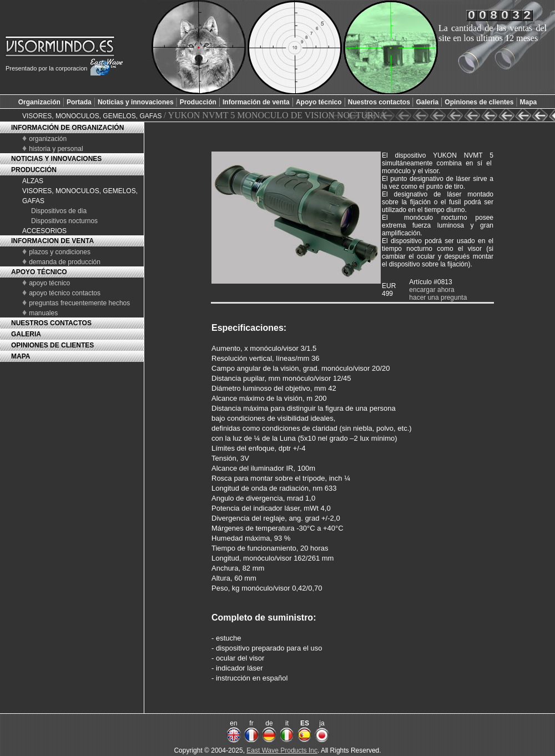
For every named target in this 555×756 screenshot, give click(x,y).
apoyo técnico (49, 283)
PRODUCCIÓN (34, 170)
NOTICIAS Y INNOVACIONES (56, 159)
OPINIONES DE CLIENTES (52, 345)
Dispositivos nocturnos (64, 221)
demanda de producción (65, 262)
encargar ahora (432, 290)
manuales (43, 313)
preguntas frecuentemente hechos (79, 303)
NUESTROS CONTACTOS (51, 323)
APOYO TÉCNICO (39, 272)
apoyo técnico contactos (65, 293)
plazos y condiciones (60, 252)
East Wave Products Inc (282, 750)
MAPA (21, 356)
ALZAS (33, 181)
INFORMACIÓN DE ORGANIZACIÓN (67, 128)
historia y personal (56, 149)
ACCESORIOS (44, 231)
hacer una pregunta (438, 298)
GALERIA (26, 334)
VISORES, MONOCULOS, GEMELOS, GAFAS (93, 116)
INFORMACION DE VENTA (52, 241)
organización (48, 139)
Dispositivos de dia (59, 211)
